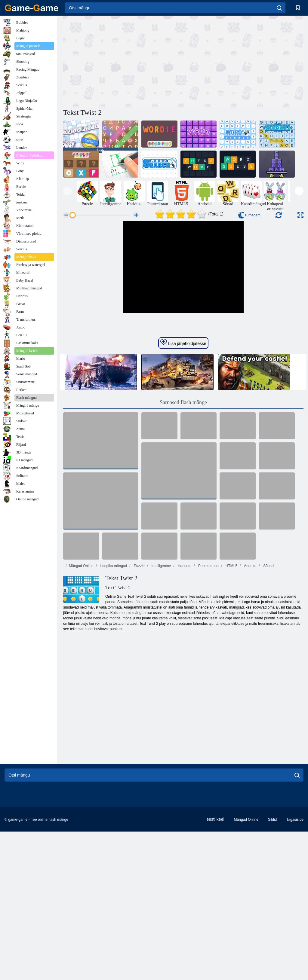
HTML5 (231, 658)
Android (250, 658)
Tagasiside (295, 911)
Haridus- (184, 658)
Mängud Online (81, 658)
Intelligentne (161, 658)
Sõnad (268, 658)
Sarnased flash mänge (183, 494)
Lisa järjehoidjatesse (183, 434)
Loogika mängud (113, 658)
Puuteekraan (208, 658)
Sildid (272, 911)
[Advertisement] (123, 61)
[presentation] (68, 191)
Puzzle (139, 658)
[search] (279, 8)
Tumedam (249, 215)
